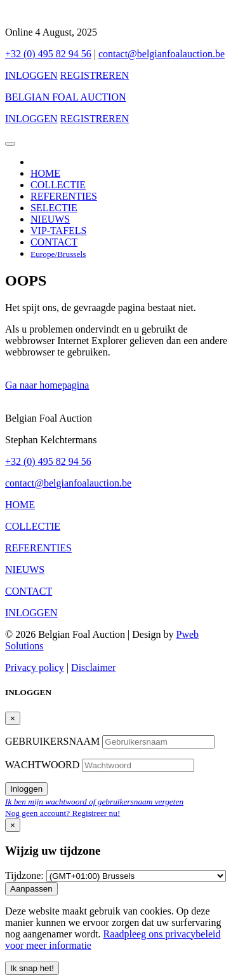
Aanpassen (31, 889)
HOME (45, 173)
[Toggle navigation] (10, 144)
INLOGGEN (31, 75)
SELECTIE (54, 208)
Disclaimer (93, 667)
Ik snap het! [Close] (32, 968)
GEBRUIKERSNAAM (54, 741)
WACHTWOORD (43, 765)
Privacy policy (35, 667)
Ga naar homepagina (47, 385)
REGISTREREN (95, 75)
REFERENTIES (64, 196)
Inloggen (26, 789)
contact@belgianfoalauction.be (162, 54)
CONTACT (54, 242)
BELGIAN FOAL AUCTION (66, 97)
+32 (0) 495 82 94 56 (48, 54)
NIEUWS (50, 219)
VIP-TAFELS (59, 231)
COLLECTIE (58, 185)
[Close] (13, 718)
